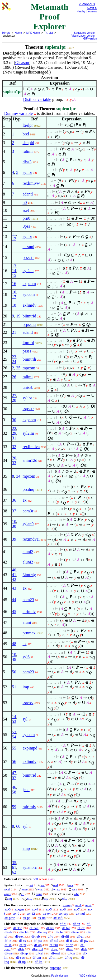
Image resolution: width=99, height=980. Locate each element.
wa (43, 885)
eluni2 (28, 552)
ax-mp (67, 905)
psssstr (28, 258)
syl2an (28, 271)
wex (70, 885)
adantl (28, 194)
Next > (92, 8)
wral (40, 889)
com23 (28, 600)
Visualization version (83, 36)
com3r (28, 511)
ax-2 (88, 905)
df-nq (68, 957)
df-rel (39, 953)
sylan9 (28, 524)
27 (14, 396)
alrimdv (29, 612)
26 (14, 377)
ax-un (42, 918)
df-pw (84, 941)
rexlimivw (31, 183)
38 (14, 526)
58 (14, 792)
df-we (8, 953)
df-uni (54, 945)
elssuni (28, 247)
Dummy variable (18, 113)
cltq (30, 898)
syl (25, 719)
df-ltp (39, 962)
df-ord (56, 953)
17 (14, 297)
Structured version (85, 33)
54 (14, 737)
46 (14, 787)
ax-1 (79, 905)
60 (18, 826)
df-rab (36, 936)
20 (14, 458)
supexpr (55, 968)
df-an (76, 924)
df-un (81, 936)
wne (25, 889)
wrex (56, 889)
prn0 (26, 218)
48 (14, 644)
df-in (8, 941)
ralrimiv (29, 807)
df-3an (34, 928)
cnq (9, 898)
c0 (23, 894)
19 (18, 316)
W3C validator (88, 976)
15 (14, 275)
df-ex (81, 928)
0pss (26, 226)
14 (14, 271)
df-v (51, 936)
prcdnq (28, 489)
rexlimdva (31, 447)
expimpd (30, 748)
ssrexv (28, 703)
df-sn (8, 945)
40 (14, 570)
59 (14, 807)
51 (14, 687)
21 (14, 332)
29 (14, 433)
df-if (69, 941)
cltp (65, 898)
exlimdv (29, 305)
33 (14, 463)
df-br (69, 945)
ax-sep (64, 913)
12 (14, 239)
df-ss (22, 941)
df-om (37, 957)
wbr (76, 894)
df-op (38, 945)
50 (14, 672)
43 (14, 588)
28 (14, 400)
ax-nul (80, 913)
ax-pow (10, 918)
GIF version (90, 39)
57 (14, 778)
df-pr (23, 945)
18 (14, 305)
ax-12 (31, 913)
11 (14, 234)
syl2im (28, 433)
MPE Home (33, 33)
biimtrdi (29, 359)
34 (18, 476)
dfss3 (27, 162)
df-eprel (38, 949)
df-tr (21, 949)
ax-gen (19, 909)
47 (14, 773)
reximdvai (31, 539)
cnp (46, 898)
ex (24, 500)
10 (14, 292)
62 (14, 872)
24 (14, 362)
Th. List (49, 33)
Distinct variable (37, 99)
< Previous (87, 4)
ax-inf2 (59, 918)
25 (18, 368)
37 (14, 511)
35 (14, 863)
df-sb (8, 932)
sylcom (29, 294)
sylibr (27, 172)
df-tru (50, 928)
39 (14, 539)
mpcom (29, 368)
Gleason (22, 63)
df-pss (38, 941)
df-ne (75, 932)
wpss (7, 894)
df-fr (84, 949)
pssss (27, 351)
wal (56, 885)
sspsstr (28, 409)
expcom (29, 284)
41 (14, 575)
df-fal (66, 928)
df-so (70, 949)
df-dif (65, 936)
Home (18, 33)
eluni (27, 622)
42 (14, 579)
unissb (28, 387)
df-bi (63, 924)
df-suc (20, 957)
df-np (22, 962)
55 (14, 748)
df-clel (59, 932)
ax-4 (35, 909)
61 (14, 867)
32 (14, 447)
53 (14, 721)
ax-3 (8, 909)
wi (31, 885)
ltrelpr (28, 125)
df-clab (24, 932)
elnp (26, 848)
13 (14, 266)
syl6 (26, 657)
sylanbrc (30, 867)
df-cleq (42, 932)
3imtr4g (29, 575)
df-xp (24, 953)
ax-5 (49, 909)
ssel (26, 210)
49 (14, 659)
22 (14, 428)
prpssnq (29, 324)
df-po (55, 949)
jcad (26, 790)
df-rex (19, 936)
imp (26, 687)
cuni (39, 894)
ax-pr (26, 918)
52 (14, 732)
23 (14, 357)
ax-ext (47, 913)
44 (14, 600)
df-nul (54, 941)
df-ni (52, 957)
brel (26, 134)
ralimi (27, 151)
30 (14, 420)
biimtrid (29, 316)
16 (14, 284)
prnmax (29, 633)
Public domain (60, 976)
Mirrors (6, 33)
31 (14, 438)
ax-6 (63, 909)
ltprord (28, 343)
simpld (28, 143)
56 (14, 761)
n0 (25, 202)
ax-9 (16, 913)
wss (74, 889)
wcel (7, 889)
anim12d (30, 460)
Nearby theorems (87, 11)
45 (14, 612)
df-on (71, 953)
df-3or (18, 928)
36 (14, 500)
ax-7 (76, 909)
